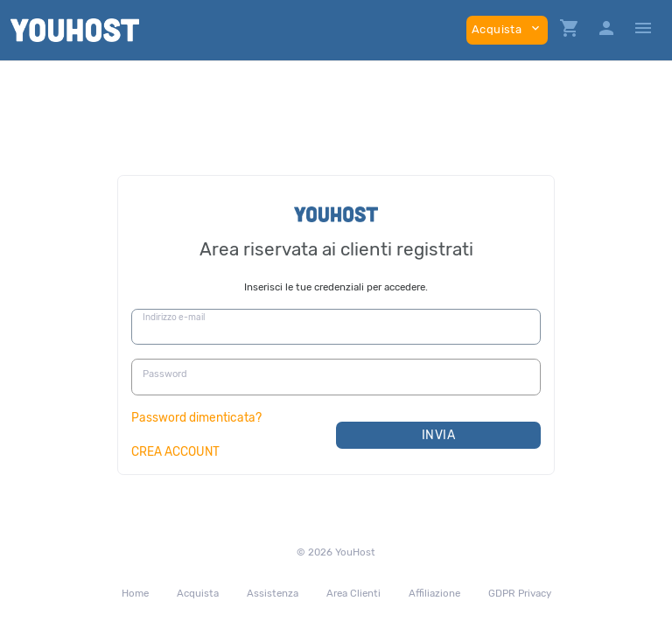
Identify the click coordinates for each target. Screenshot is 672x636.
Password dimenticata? (196, 417)
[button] (570, 30)
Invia (439, 435)
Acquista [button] (507, 28)
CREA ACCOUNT (175, 451)
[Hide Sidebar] (643, 30)
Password (165, 374)
